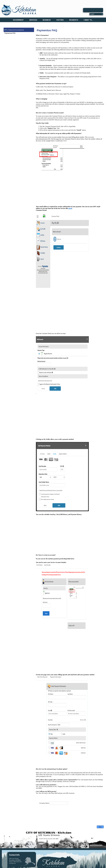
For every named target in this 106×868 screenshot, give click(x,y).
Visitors (60, 20)
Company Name (44, 803)
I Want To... (88, 20)
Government (18, 20)
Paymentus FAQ (10, 33)
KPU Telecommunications (14, 30)
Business (47, 20)
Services (33, 20)
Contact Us (12, 863)
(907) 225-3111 (17, 862)
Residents (74, 20)
